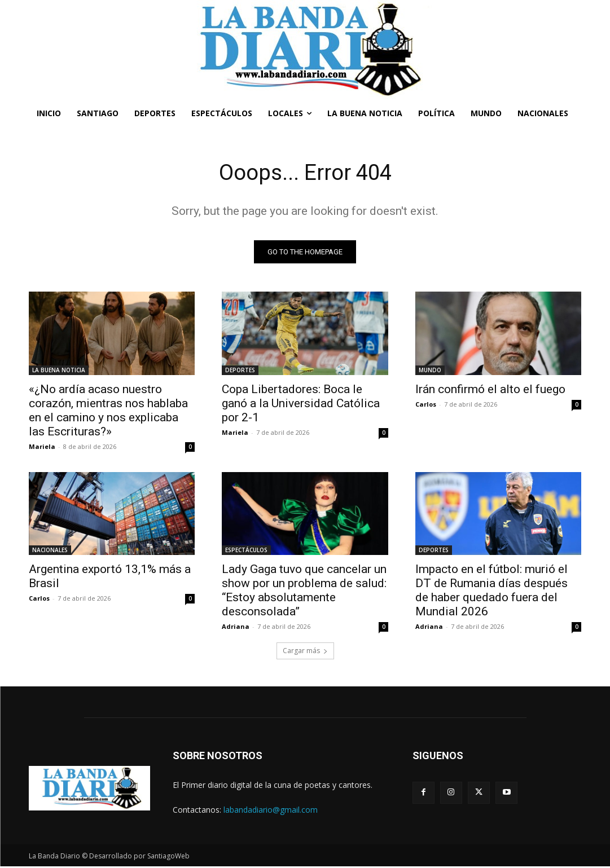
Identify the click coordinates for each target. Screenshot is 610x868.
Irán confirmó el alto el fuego (490, 390)
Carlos (426, 405)
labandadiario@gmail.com (271, 811)
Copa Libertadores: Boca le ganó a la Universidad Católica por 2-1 (301, 404)
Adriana (236, 627)
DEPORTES (240, 371)
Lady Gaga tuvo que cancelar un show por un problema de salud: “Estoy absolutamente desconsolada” (304, 591)
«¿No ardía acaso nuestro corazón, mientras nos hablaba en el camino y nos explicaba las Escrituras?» (108, 411)
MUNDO (430, 371)
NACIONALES (50, 551)
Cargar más (305, 652)
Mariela (42, 447)
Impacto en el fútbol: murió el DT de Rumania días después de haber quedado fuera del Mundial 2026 (491, 591)
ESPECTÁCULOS (246, 551)
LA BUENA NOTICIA (59, 371)
